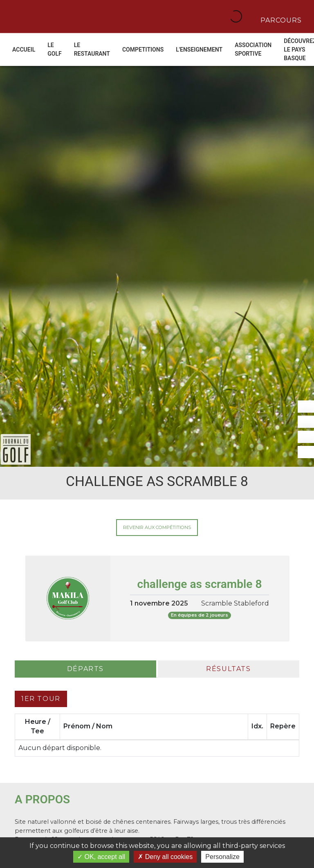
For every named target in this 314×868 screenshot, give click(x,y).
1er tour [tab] (41, 699)
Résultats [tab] (228, 669)
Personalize (222, 857)
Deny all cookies (165, 857)
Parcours (280, 20)
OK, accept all (101, 857)
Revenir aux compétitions (157, 527)
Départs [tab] (85, 669)
